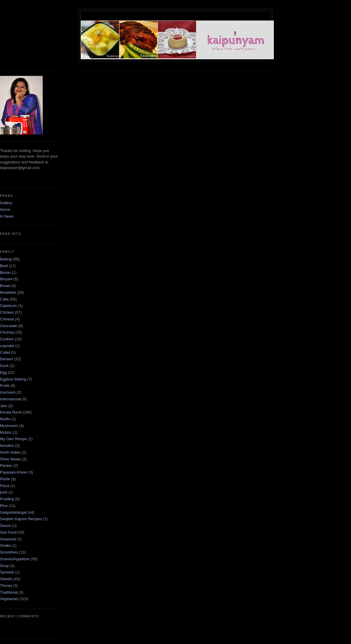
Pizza (5, 486)
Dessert (7, 359)
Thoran (6, 586)
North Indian (10, 452)
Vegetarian (9, 599)
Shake (5, 545)
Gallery (6, 203)
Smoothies (9, 552)
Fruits (5, 386)
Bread (5, 286)
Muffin (5, 419)
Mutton (6, 432)
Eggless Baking (13, 379)
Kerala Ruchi (11, 412)
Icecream (8, 392)
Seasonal (8, 539)
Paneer (6, 466)
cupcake (7, 346)
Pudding (7, 499)
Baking (6, 259)
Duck (4, 366)
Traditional (9, 592)
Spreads (7, 572)
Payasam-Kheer (14, 472)
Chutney (7, 332)
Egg (3, 372)
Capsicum (8, 306)
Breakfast (8, 292)
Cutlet (5, 352)
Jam (4, 406)
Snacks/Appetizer (15, 559)
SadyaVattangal (13, 512)
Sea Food (8, 532)
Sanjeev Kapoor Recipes (21, 519)
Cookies (7, 339)
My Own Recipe (13, 439)
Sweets (6, 579)
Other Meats (11, 459)
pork (4, 492)
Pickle (5, 479)
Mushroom (9, 426)
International (11, 399)
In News (7, 216)
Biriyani (6, 279)
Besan (5, 273)
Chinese (7, 319)
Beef (4, 266)
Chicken (7, 312)
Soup (4, 566)
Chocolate (9, 326)
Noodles (7, 446)
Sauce (5, 526)
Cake (4, 299)
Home (5, 210)
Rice (4, 506)
